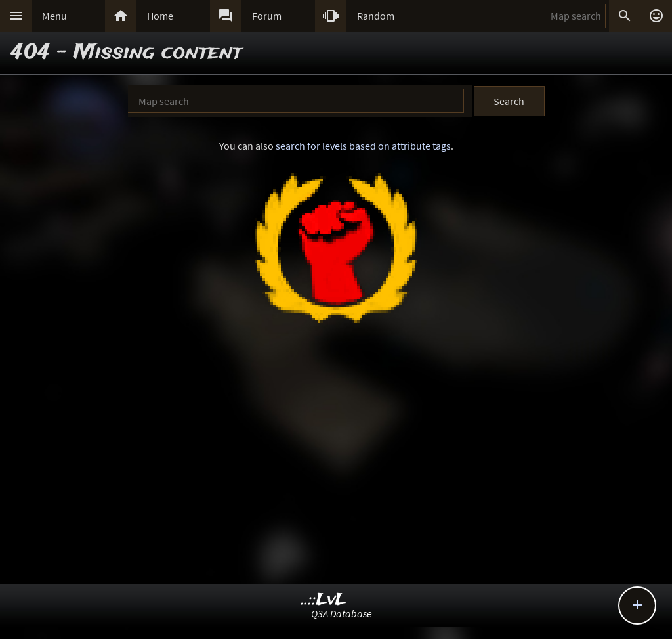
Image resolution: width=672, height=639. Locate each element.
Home (160, 16)
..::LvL (324, 600)
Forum (267, 16)
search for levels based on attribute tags (363, 146)
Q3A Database (342, 613)
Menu (54, 16)
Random (376, 16)
